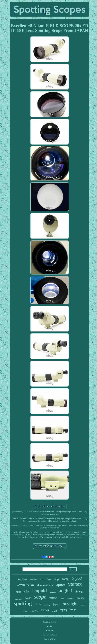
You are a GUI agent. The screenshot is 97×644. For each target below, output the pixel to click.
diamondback (45, 585)
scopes (26, 611)
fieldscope (22, 579)
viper (83, 605)
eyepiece (68, 610)
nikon (53, 598)
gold (55, 611)
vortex (75, 584)
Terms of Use (50, 639)
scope (40, 597)
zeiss (27, 591)
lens (62, 599)
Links (50, 626)
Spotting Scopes (50, 622)
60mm (42, 580)
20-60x (81, 598)
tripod (77, 578)
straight (70, 604)
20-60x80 (71, 599)
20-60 (28, 598)
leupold (40, 591)
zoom (65, 579)
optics (61, 585)
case (38, 604)
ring (56, 579)
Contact (50, 631)
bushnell (53, 592)
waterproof (18, 599)
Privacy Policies (50, 635)
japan (57, 604)
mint (18, 592)
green (47, 605)
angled (65, 590)
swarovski (26, 584)
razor (45, 610)
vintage (79, 592)
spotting (23, 603)
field (49, 579)
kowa (35, 610)
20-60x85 (33, 579)
